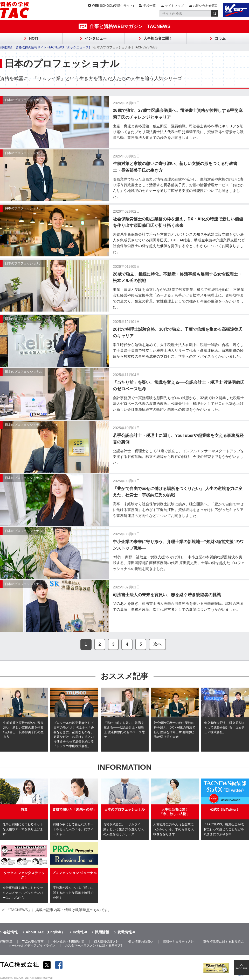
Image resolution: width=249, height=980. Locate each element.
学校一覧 (149, 6)
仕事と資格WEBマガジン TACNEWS (130, 26)
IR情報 (78, 932)
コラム (220, 38)
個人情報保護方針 (106, 942)
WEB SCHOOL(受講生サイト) (113, 6)
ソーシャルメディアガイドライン (32, 946)
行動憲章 (6, 942)
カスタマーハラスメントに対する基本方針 (94, 946)
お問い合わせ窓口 (205, 6)
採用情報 (102, 932)
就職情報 (125, 932)
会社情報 (10, 932)
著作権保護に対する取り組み (224, 942)
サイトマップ (174, 6)
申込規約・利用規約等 (69, 942)
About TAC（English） (45, 932)
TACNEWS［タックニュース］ (70, 47)
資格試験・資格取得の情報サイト (23, 47)
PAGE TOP (242, 968)
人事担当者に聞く (158, 38)
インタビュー (96, 38)
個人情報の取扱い (141, 942)
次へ (157, 644)
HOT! (33, 38)
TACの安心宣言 (33, 942)
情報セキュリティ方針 (178, 942)
